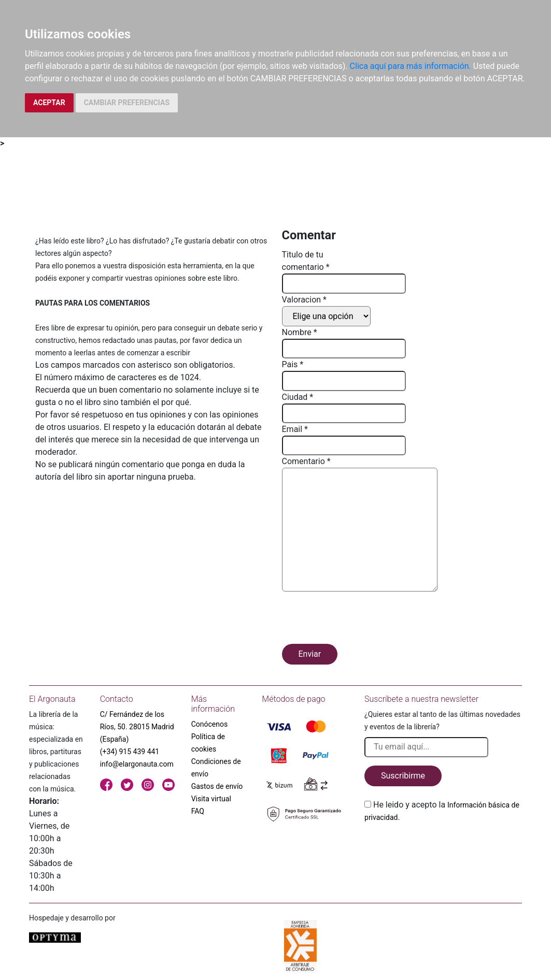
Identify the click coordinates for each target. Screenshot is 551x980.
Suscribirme (403, 776)
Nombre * (300, 332)
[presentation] (361, 619)
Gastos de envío (217, 786)
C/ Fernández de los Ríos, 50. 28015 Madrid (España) (137, 727)
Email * (295, 429)
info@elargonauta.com (137, 764)
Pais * (293, 364)
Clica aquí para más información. (411, 66)
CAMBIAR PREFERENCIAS (127, 103)
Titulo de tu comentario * (306, 261)
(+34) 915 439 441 (130, 752)
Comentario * (306, 461)
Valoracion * (304, 300)
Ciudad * (298, 397)
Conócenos (210, 724)
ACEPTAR (49, 103)
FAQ (198, 811)
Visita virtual (211, 799)
